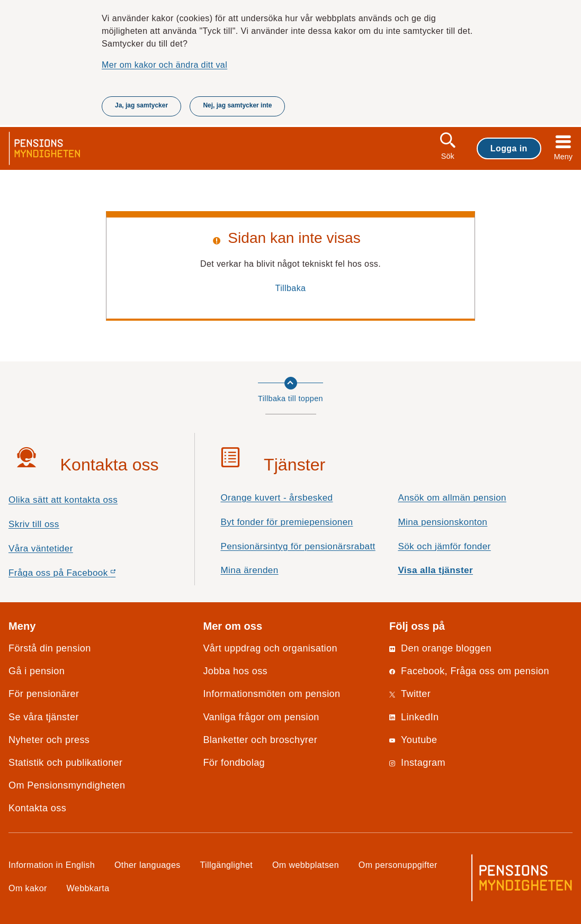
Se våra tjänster (44, 717)
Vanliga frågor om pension (261, 717)
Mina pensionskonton (443, 522)
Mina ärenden (249, 570)
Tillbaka (291, 288)
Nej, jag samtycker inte (237, 105)
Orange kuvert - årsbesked (276, 498)
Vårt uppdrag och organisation (270, 648)
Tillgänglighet (227, 865)
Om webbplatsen (306, 865)
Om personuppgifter (398, 865)
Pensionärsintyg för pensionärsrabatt (298, 546)
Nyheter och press (49, 740)
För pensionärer (44, 694)
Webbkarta (88, 888)
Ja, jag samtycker (141, 105)
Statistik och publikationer (65, 763)
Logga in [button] (509, 148)
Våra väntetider (41, 549)
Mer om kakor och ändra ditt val (164, 65)
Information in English (52, 865)
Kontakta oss (37, 808)
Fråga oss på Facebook (81, 576)
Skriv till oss (34, 524)
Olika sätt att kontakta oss (63, 500)
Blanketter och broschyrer (260, 740)
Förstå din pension (50, 648)
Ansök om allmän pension (452, 498)
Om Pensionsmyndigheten (67, 785)
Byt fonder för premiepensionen (287, 522)
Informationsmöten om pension (271, 694)
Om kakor (28, 888)
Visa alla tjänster (435, 570)
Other (148, 865)
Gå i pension (37, 671)
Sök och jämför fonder (444, 546)
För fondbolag (234, 763)
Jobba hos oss (235, 671)
